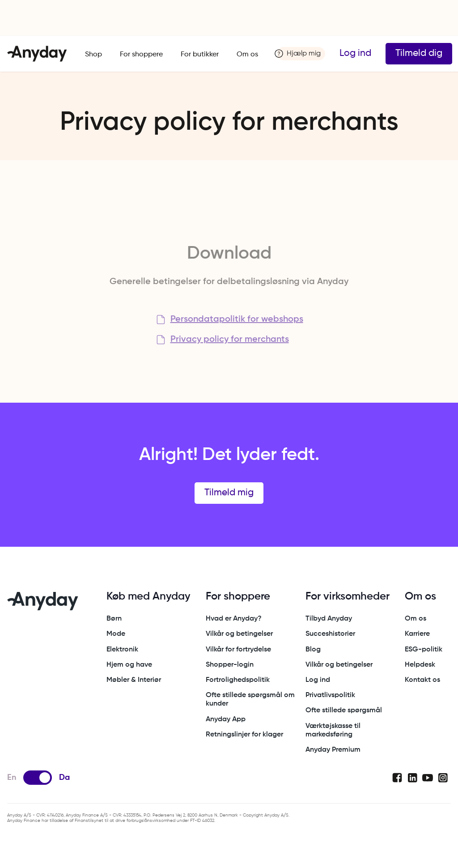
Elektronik (122, 650)
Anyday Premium (333, 750)
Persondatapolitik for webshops (237, 319)
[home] (37, 54)
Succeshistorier (330, 634)
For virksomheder (348, 596)
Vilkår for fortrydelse (238, 650)
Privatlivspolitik (330, 695)
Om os (247, 55)
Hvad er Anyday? (234, 619)
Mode (116, 634)
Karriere (417, 634)
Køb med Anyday (148, 596)
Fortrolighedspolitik (238, 680)
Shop (93, 55)
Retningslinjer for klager (244, 735)
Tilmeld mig (229, 493)
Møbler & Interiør (134, 680)
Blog (313, 650)
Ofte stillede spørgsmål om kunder (250, 700)
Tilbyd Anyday (329, 619)
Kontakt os (422, 680)
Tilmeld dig (419, 53)
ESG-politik (424, 650)
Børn (114, 619)
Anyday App (226, 719)
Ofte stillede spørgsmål (344, 711)
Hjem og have (129, 665)
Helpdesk (420, 665)
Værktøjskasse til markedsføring (333, 730)
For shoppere (141, 55)
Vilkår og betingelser (239, 634)
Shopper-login (230, 665)
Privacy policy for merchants (230, 340)
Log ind (355, 53)
